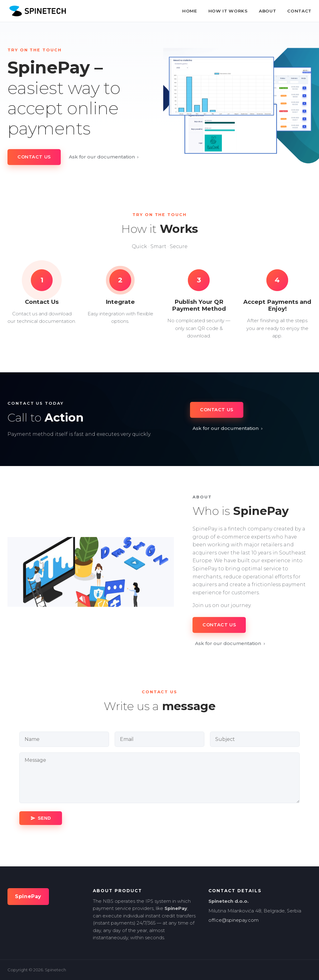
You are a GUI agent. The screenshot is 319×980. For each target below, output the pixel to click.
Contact (299, 11)
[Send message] (41, 818)
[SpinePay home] (38, 11)
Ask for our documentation (104, 157)
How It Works (228, 11)
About (267, 11)
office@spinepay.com (233, 920)
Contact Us (34, 157)
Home (190, 11)
